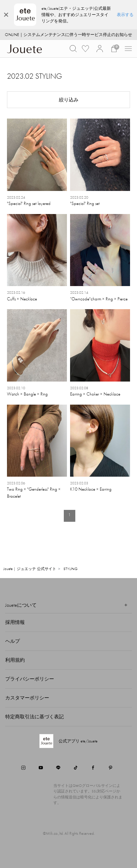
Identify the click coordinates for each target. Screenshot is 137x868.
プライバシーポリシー (30, 679)
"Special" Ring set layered (29, 203)
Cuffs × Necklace (22, 299)
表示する (125, 15)
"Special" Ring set (85, 203)
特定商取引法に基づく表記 (35, 717)
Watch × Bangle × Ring (27, 394)
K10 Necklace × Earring (91, 489)
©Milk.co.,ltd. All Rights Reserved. (69, 833)
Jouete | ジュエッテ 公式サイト (30, 569)
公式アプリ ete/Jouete (78, 741)
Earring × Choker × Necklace (95, 394)
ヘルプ (13, 641)
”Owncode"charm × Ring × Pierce (99, 299)
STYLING (70, 569)
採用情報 (15, 622)
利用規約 (15, 660)
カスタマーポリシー (27, 698)
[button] (73, 49)
